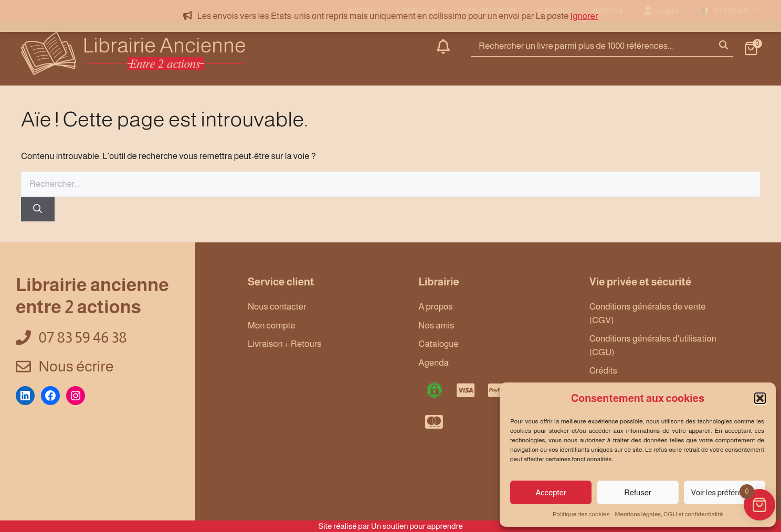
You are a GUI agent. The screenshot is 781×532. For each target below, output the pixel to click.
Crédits (603, 371)
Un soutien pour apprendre (417, 526)
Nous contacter (277, 307)
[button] (760, 398)
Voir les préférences (724, 492)
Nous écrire (76, 366)
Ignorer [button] (584, 16)
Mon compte (272, 326)
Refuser (638, 492)
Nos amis (436, 326)
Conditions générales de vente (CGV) (648, 313)
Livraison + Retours (285, 344)
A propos (435, 307)
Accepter (551, 492)
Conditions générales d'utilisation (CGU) (653, 345)
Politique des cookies (581, 514)
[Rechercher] (38, 209)
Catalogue (439, 344)
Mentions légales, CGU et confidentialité (669, 514)
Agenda (434, 363)
